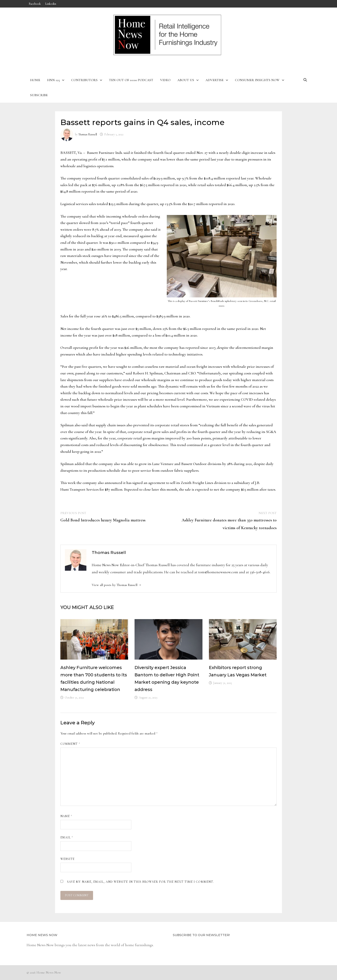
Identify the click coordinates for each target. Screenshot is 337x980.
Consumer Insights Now (257, 80)
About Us (186, 80)
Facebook (35, 4)
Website (68, 859)
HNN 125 (53, 80)
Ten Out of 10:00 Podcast (131, 80)
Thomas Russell (88, 134)
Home (35, 80)
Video (165, 80)
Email (67, 837)
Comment (70, 744)
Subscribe (39, 95)
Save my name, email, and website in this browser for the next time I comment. (140, 882)
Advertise (214, 80)
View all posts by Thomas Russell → (117, 585)
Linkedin (51, 4)
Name (66, 816)
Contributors (84, 80)
